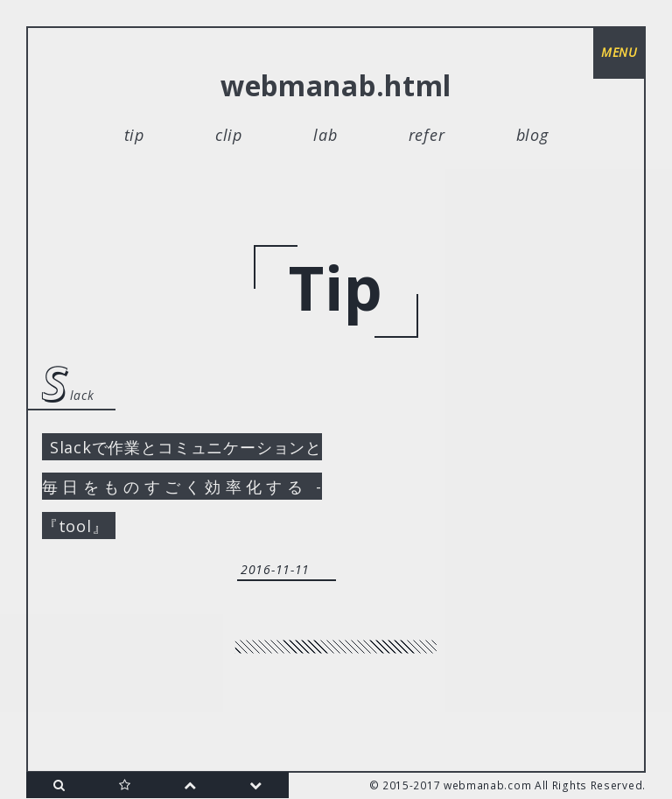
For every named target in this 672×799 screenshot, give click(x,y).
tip (134, 135)
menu (619, 52)
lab (325, 135)
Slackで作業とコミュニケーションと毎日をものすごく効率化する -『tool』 (182, 487)
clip (229, 135)
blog (532, 135)
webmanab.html (336, 85)
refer (427, 135)
